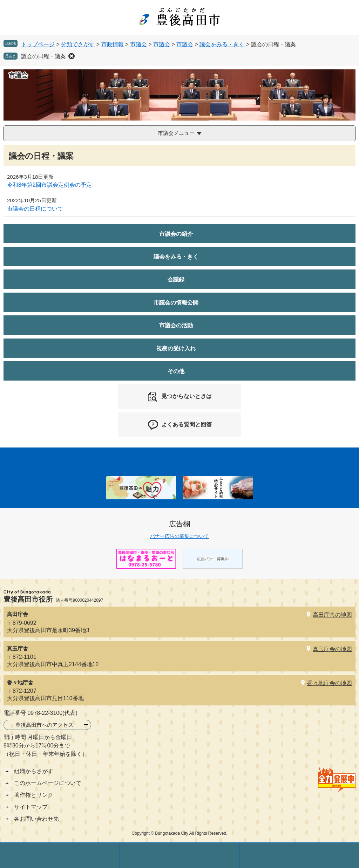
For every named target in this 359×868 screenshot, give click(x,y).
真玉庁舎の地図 (332, 649)
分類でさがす (78, 44)
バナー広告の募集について (179, 536)
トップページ (38, 44)
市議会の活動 (176, 325)
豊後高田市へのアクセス (44, 725)
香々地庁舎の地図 (330, 683)
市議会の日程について (35, 209)
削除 (72, 56)
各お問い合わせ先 (36, 819)
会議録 (176, 279)
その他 (176, 371)
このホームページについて (48, 783)
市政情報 (113, 44)
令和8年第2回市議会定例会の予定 (49, 185)
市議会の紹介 (176, 234)
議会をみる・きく (222, 44)
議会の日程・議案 (43, 56)
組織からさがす (34, 771)
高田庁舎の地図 (332, 615)
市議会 (138, 44)
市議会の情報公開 (176, 303)
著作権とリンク (34, 795)
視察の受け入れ (176, 348)
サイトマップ (31, 807)
